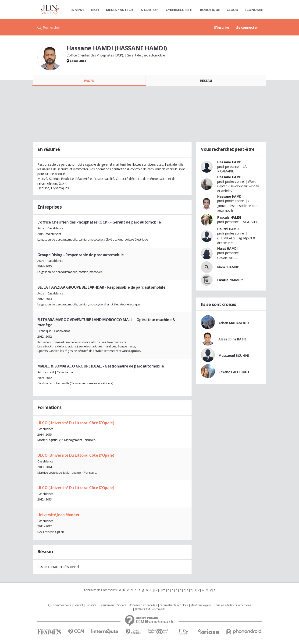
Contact (78, 605)
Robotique (210, 10)
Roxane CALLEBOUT (234, 372)
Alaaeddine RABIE (232, 339)
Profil (89, 81)
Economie (254, 10)
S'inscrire (222, 27)
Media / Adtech (120, 10)
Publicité (91, 605)
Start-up (149, 10)
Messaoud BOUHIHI (233, 355)
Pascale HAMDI (229, 217)
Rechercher (52, 27)
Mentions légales (201, 605)
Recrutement (107, 605)
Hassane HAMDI (230, 162)
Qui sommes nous (59, 605)
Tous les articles (224, 605)
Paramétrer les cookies (174, 605)
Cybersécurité (179, 10)
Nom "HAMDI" (228, 267)
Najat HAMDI (227, 248)
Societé (122, 605)
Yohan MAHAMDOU (233, 323)
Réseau (206, 81)
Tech (94, 10)
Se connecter (247, 27)
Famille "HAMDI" (230, 280)
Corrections (243, 605)
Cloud (232, 10)
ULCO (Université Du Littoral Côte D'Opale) (76, 423)
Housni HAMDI (228, 229)
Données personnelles (143, 605)
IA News (78, 10)
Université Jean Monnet (59, 515)
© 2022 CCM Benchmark (150, 609)
